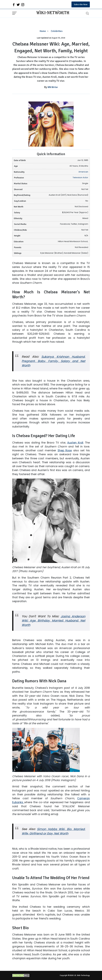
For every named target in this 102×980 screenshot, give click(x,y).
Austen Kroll (75, 443)
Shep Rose (65, 450)
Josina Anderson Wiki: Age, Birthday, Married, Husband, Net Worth (53, 621)
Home (43, 31)
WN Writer (53, 87)
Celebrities (57, 31)
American (83, 172)
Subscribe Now (81, 4)
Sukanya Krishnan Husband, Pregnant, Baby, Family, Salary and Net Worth (53, 361)
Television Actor (80, 177)
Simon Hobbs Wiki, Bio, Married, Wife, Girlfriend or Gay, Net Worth (53, 831)
